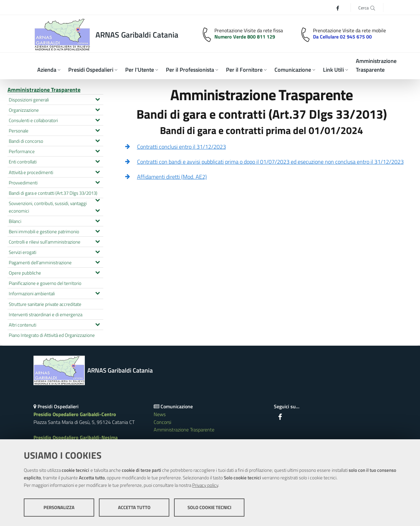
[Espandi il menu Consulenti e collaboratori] (97, 119)
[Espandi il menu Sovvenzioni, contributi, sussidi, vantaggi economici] (97, 210)
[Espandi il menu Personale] (97, 130)
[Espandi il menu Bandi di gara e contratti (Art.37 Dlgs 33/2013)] (97, 199)
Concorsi (162, 422)
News (160, 414)
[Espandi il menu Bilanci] (97, 220)
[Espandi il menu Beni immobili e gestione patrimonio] (97, 230)
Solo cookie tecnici (209, 507)
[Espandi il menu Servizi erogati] (97, 251)
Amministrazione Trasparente (44, 90)
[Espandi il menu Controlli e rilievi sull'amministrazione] (97, 241)
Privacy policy (205, 485)
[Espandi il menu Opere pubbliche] (97, 272)
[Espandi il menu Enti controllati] (97, 161)
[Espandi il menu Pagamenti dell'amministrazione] (97, 261)
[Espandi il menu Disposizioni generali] (97, 99)
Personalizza (59, 507)
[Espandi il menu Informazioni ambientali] (97, 292)
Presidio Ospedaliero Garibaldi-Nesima (76, 437)
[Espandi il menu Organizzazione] (97, 109)
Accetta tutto (134, 507)
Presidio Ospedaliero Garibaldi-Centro (75, 414)
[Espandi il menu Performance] (97, 150)
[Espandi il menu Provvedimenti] (97, 182)
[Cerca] (367, 7)
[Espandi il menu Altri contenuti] (97, 324)
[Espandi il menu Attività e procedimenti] (97, 171)
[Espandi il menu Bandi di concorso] (97, 140)
